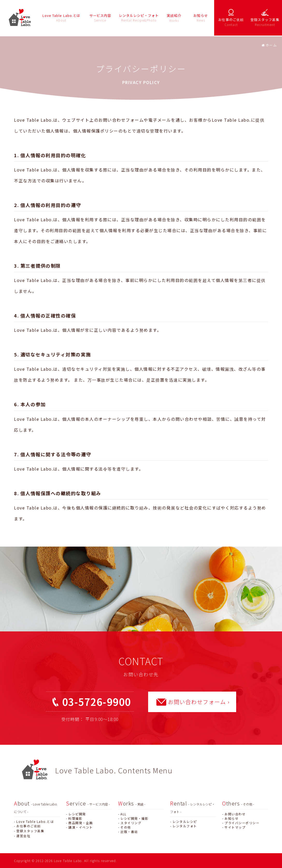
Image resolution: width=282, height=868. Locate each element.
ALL (124, 814)
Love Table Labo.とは (35, 821)
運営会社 (23, 836)
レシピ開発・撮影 (134, 818)
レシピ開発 (77, 814)
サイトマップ (235, 827)
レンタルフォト (185, 826)
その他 (126, 827)
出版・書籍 (129, 832)
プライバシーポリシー (242, 823)
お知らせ (232, 818)
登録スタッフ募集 (30, 831)
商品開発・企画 (81, 823)
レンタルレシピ (185, 821)
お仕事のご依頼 (29, 826)
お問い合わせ (235, 814)
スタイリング (131, 823)
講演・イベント (81, 827)
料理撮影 (75, 818)
